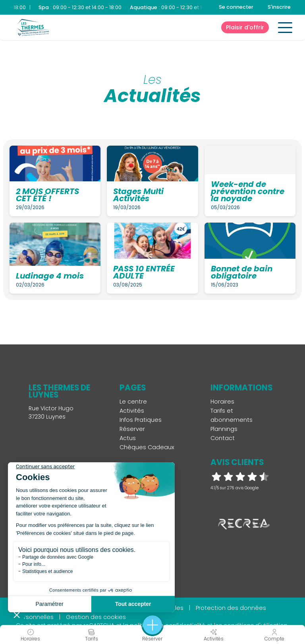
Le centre (133, 402)
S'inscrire (279, 7)
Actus (128, 438)
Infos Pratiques (141, 420)
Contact (223, 438)
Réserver (132, 429)
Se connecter (236, 7)
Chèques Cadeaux (147, 447)
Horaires (222, 402)
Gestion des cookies (96, 617)
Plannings (224, 429)
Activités (132, 411)
